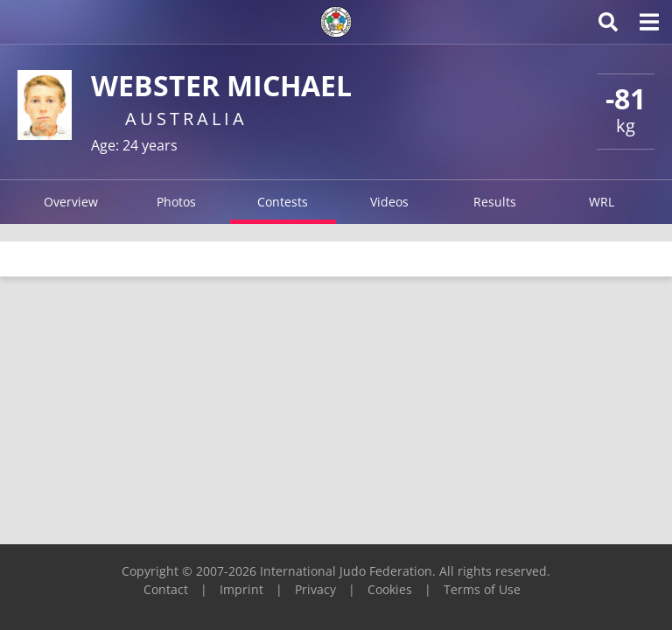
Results (495, 202)
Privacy (315, 589)
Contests (283, 202)
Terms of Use (482, 589)
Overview (71, 202)
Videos (389, 202)
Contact (166, 589)
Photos (176, 202)
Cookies (390, 589)
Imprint (241, 589)
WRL (602, 202)
